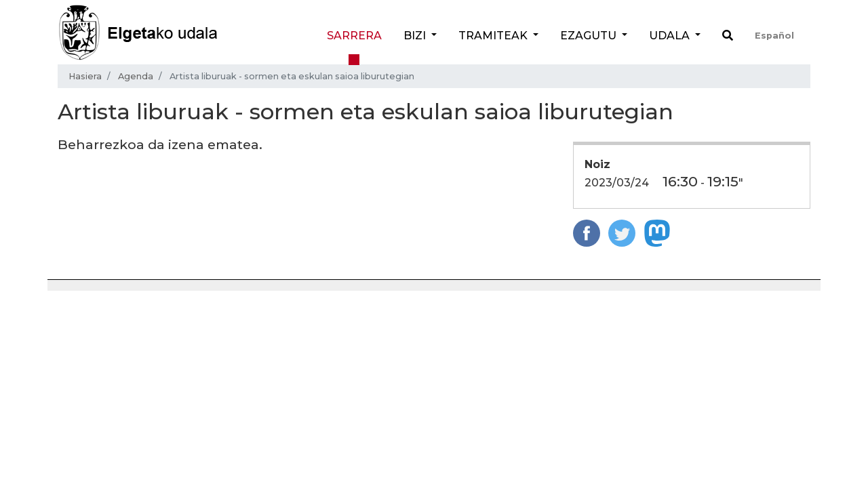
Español (774, 36)
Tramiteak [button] (494, 36)
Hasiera (85, 76)
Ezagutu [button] (590, 36)
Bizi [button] (416, 36)
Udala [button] (671, 36)
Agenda (136, 76)
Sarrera (354, 36)
